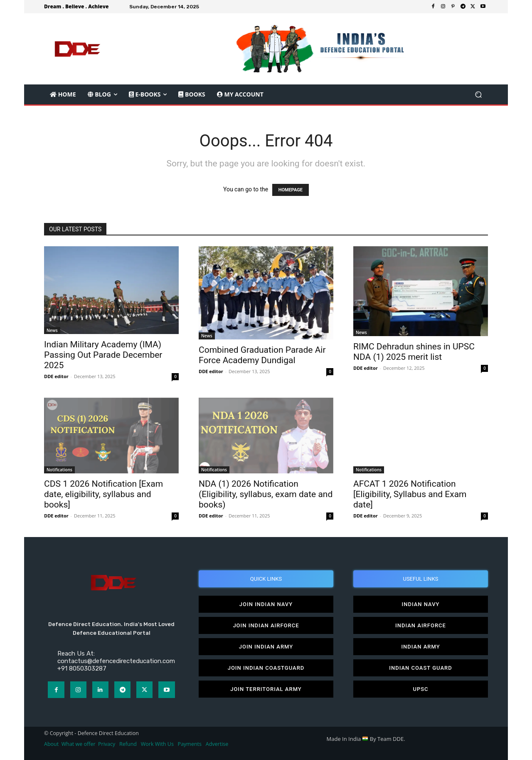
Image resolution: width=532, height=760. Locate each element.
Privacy (107, 744)
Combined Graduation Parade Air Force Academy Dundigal (262, 355)
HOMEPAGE (291, 190)
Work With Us (157, 744)
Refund (128, 744)
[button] (478, 95)
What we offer (79, 744)
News (52, 330)
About (51, 744)
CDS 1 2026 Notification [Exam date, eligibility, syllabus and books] (103, 494)
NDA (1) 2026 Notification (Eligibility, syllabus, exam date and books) (266, 494)
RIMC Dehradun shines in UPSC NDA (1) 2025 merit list (414, 352)
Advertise (217, 744)
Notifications (59, 470)
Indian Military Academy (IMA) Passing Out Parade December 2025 (103, 355)
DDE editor (56, 376)
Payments (190, 744)
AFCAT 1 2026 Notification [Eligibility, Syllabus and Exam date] (410, 494)
